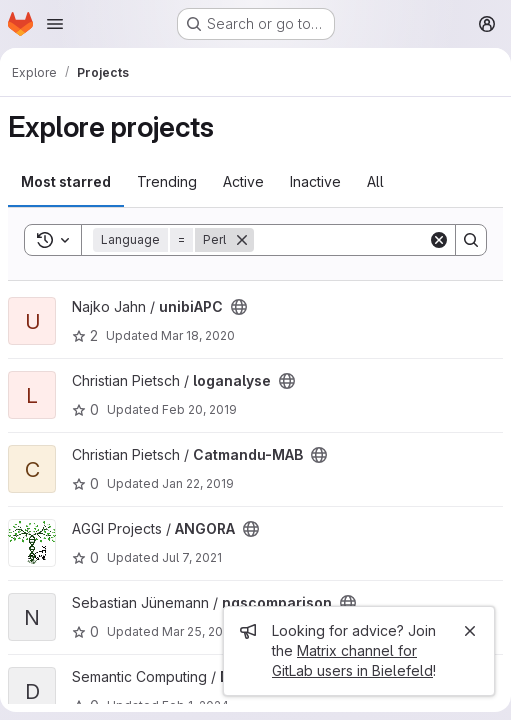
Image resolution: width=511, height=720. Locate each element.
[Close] (470, 631)
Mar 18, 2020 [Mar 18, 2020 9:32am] (198, 335)
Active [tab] (243, 181)
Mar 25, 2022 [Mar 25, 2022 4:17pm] (199, 631)
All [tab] (375, 181)
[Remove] (242, 240)
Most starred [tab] (66, 181)
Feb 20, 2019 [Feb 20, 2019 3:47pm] (199, 409)
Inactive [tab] (315, 181)
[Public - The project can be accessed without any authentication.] (239, 307)
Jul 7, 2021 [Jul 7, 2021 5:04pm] (192, 557)
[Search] (378, 240)
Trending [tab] (167, 181)
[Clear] (439, 240)
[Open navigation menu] (55, 24)
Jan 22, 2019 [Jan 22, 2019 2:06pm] (198, 483)
